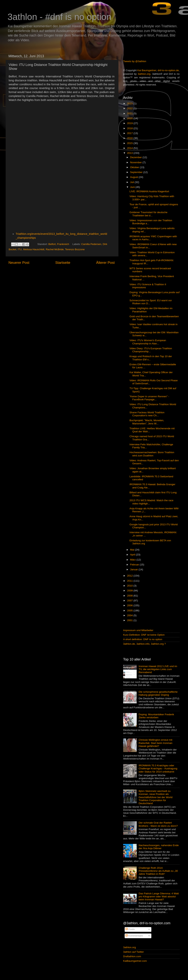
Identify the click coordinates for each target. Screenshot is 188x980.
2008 (130, 596)
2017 (130, 133)
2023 (130, 103)
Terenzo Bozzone (75, 249)
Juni (133, 187)
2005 (130, 610)
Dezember (136, 157)
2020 (130, 118)
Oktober (135, 167)
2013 (130, 153)
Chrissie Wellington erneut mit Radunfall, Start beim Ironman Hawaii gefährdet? (155, 743)
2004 (130, 615)
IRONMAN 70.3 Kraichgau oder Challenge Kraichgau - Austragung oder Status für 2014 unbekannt (158, 768)
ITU (20, 249)
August (134, 177)
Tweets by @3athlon (135, 61)
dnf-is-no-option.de (168, 70)
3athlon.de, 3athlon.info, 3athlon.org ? (144, 644)
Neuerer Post (19, 263)
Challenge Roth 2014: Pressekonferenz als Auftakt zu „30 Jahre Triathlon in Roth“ (158, 871)
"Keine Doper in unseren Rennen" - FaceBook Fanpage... (149, 398)
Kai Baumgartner (147, 70)
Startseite (63, 263)
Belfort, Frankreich (59, 244)
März (133, 560)
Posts (130, 929)
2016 (130, 138)
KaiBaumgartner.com (135, 961)
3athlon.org (144, 74)
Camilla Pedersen (91, 244)
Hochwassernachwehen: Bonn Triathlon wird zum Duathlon (152, 454)
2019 (130, 123)
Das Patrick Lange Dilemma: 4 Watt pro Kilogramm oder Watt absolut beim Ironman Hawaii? (159, 896)
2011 (130, 581)
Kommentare (134, 936)
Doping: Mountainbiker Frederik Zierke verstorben (156, 716)
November (136, 162)
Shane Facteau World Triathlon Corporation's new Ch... (147, 414)
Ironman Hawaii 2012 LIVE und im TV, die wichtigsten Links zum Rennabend (158, 669)
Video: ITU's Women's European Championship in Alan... (148, 342)
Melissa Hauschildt (34, 249)
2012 (130, 576)
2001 (130, 620)
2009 (130, 591)
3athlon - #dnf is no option (59, 17)
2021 (130, 113)
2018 (130, 128)
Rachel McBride (55, 249)
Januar (134, 569)
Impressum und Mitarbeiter (138, 630)
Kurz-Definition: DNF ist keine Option (144, 635)
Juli (132, 182)
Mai (133, 550)
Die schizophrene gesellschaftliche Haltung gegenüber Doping (158, 693)
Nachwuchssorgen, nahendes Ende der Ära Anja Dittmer (159, 847)
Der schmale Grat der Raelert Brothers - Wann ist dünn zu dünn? (158, 824)
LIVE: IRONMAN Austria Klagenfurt (149, 191)
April (133, 555)
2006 (130, 605)
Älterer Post (105, 263)
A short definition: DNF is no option (143, 639)
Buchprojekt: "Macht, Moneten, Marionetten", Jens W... (147, 422)
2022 (130, 108)
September (137, 172)
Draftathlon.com (132, 956)
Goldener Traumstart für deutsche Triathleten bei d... (149, 214)
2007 (130, 601)
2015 (130, 143)
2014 (130, 148)
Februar (135, 565)
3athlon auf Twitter (133, 952)
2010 (130, 586)
